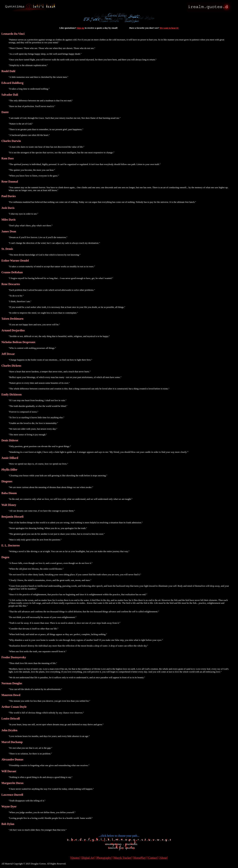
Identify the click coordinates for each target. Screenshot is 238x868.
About (163, 858)
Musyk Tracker (123, 858)
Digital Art (88, 858)
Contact (153, 858)
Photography (104, 858)
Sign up (80, 28)
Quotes (75, 858)
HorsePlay (140, 858)
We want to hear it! (169, 28)
